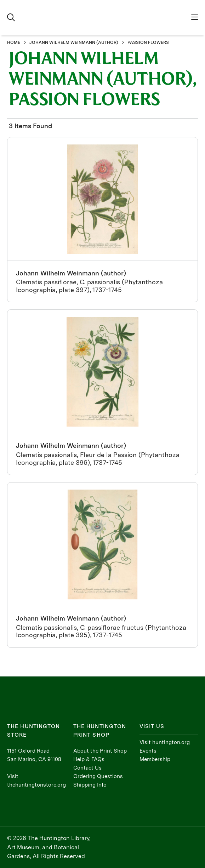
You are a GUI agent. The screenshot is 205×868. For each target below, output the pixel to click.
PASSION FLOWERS (148, 42)
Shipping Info (90, 785)
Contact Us (87, 768)
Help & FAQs (89, 759)
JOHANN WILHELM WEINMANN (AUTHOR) (74, 42)
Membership (155, 759)
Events (148, 751)
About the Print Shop (100, 751)
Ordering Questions (98, 776)
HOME (14, 42)
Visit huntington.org (165, 742)
